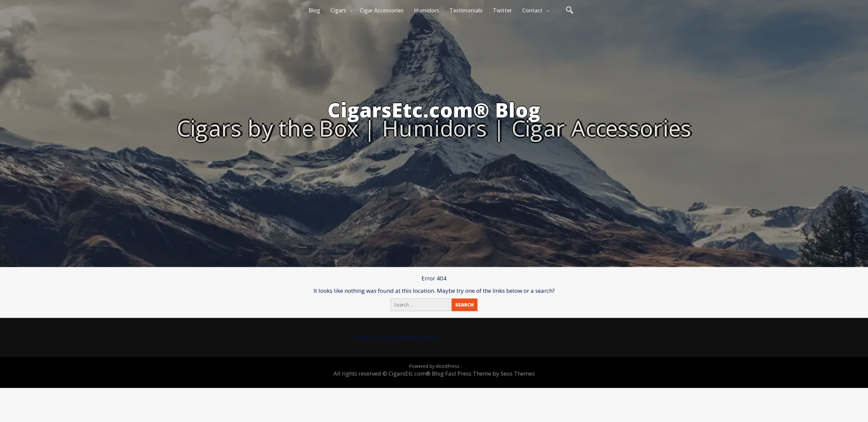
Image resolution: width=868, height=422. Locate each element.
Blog (314, 10)
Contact (532, 10)
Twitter (502, 10)
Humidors (426, 10)
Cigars (338, 10)
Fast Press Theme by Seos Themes (490, 373)
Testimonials (466, 10)
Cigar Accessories (382, 10)
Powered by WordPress (434, 366)
